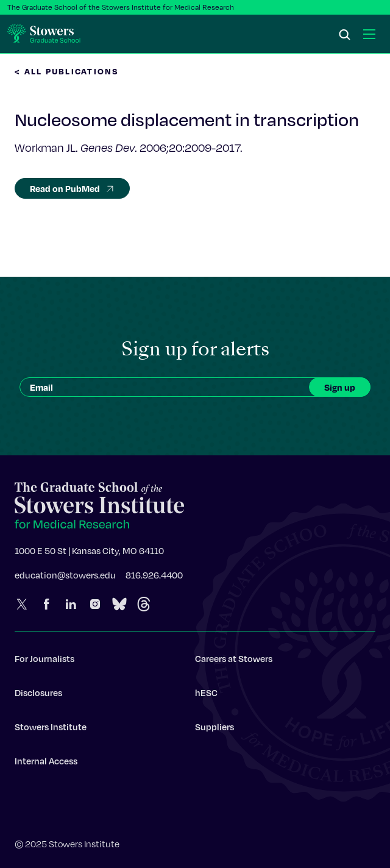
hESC (206, 696)
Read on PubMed (72, 188)
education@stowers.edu (65, 578)
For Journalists (44, 662)
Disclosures (38, 696)
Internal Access (46, 764)
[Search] (345, 35)
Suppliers (214, 730)
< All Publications (67, 71)
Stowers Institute (51, 730)
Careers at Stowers (234, 662)
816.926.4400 (154, 578)
